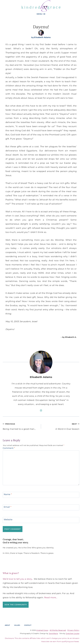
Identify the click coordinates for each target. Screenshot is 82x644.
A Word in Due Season (61, 426)
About (7, 625)
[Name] (41, 495)
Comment (9, 448)
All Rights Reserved (58, 630)
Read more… (51, 598)
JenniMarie (53, 633)
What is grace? (11, 573)
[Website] (41, 520)
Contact (28, 625)
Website (8, 520)
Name (8, 494)
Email (8, 507)
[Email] (41, 507)
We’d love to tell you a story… (18, 579)
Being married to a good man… (21, 426)
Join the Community (16, 605)
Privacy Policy (73, 630)
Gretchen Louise (72, 633)
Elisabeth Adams (42, 37)
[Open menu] (41, 14)
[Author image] (41, 33)
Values (17, 625)
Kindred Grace (42, 630)
